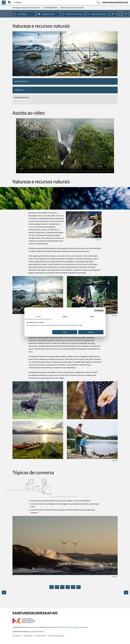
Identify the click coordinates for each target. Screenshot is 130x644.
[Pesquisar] (99, 3)
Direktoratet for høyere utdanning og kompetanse (68, 627)
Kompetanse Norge (32, 627)
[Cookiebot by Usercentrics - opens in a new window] (96, 311)
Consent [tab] (38, 317)
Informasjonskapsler (56, 636)
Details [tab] (65, 317)
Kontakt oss (17, 636)
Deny (65, 332)
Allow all (91, 332)
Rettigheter (28, 636)
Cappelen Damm (37, 631)
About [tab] (92, 317)
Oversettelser (41, 636)
